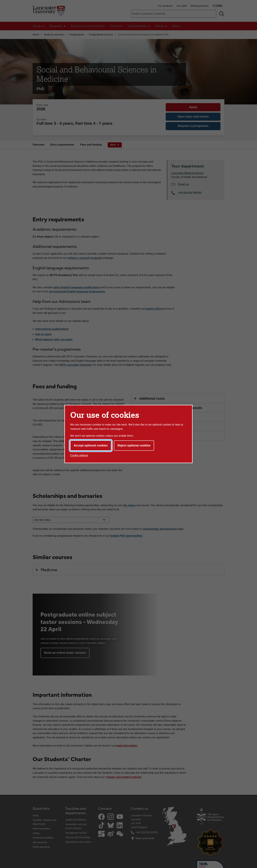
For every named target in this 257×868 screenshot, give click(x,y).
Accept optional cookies (91, 445)
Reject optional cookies (134, 445)
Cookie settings (79, 455)
